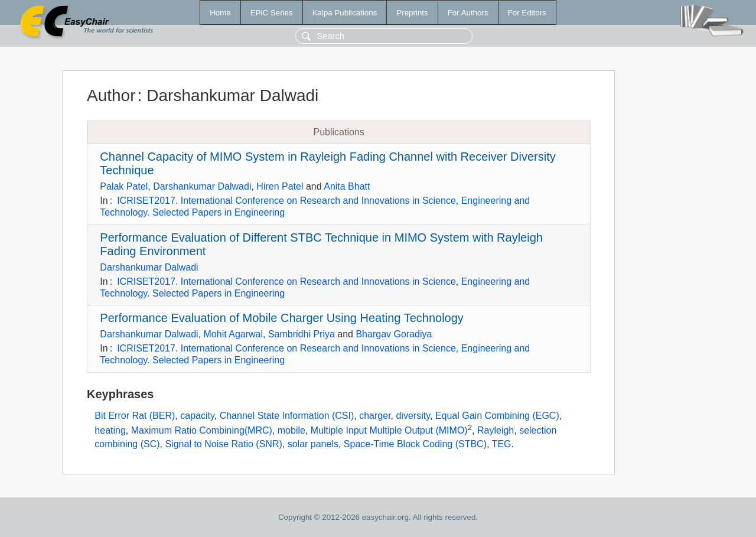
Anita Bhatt (347, 186)
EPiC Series (272, 13)
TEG (502, 444)
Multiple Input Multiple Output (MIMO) (389, 431)
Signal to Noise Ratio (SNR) (223, 444)
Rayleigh (496, 431)
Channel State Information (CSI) (287, 416)
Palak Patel (124, 186)
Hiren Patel (280, 186)
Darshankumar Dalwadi (202, 186)
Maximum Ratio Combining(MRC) (202, 431)
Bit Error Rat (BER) (135, 416)
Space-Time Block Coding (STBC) (415, 444)
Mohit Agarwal (234, 334)
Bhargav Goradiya (394, 334)
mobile (291, 431)
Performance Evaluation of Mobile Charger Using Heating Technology (282, 318)
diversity (413, 416)
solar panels (313, 444)
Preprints (412, 13)
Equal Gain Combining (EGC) (497, 416)
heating (110, 431)
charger (375, 416)
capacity (197, 416)
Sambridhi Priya (302, 334)
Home (220, 13)
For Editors (527, 13)
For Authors (468, 13)
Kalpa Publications (345, 13)
